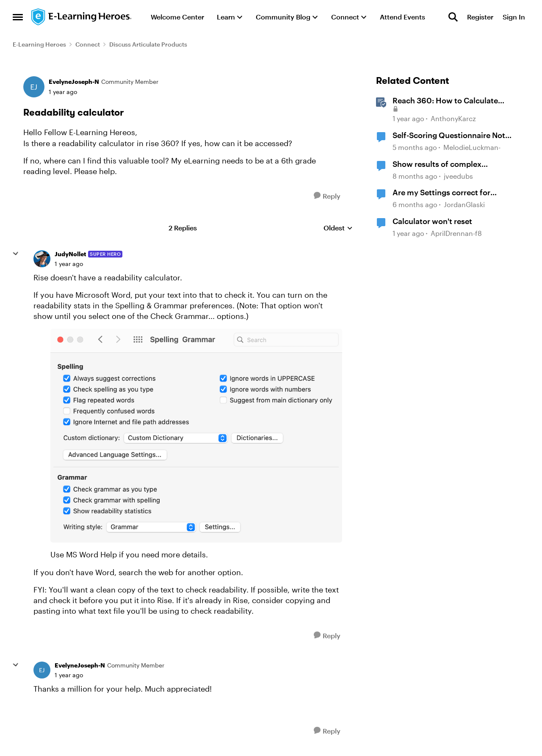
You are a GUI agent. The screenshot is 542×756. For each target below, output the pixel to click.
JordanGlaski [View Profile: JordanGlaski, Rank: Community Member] (464, 204)
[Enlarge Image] (196, 436)
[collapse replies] (16, 254)
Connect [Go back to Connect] (88, 44)
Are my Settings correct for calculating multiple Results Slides (454, 193)
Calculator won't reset (432, 221)
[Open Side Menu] (18, 17)
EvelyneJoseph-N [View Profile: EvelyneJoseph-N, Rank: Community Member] (74, 82)
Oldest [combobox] (338, 228)
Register (480, 17)
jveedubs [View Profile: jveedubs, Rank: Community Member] (458, 176)
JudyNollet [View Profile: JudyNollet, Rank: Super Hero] (70, 254)
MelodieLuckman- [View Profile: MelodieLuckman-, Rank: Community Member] (472, 147)
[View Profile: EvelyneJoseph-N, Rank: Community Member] (34, 87)
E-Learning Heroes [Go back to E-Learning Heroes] (39, 44)
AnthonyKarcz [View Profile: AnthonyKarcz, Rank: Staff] (453, 119)
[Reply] (327, 196)
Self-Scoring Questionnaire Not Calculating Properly (449, 136)
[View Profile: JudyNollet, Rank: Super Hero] (42, 259)
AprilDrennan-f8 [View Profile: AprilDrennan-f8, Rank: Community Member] (456, 233)
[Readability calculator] (69, 264)
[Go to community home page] (82, 17)
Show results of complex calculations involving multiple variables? (448, 164)
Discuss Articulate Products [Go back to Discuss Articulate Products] (148, 44)
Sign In (514, 17)
